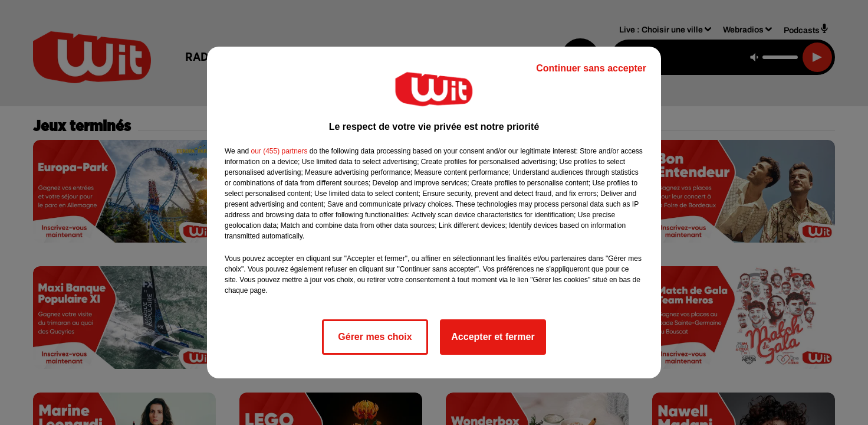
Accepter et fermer (493, 337)
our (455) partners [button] (279, 151)
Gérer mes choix (375, 337)
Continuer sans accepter (591, 68)
